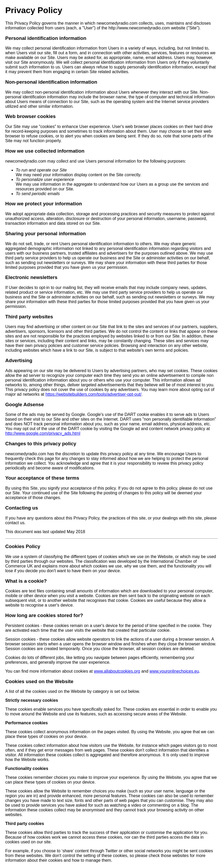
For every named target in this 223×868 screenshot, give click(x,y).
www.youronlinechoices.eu (174, 671)
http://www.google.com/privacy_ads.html (43, 433)
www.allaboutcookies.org (117, 671)
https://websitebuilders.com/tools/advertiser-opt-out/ (94, 394)
